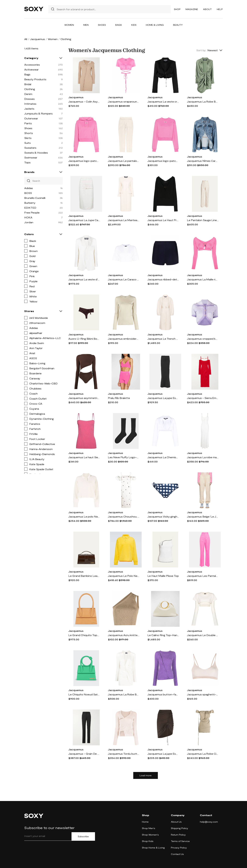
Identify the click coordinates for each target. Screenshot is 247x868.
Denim (28, 94)
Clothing (30, 89)
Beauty (178, 25)
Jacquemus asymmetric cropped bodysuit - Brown (84, 398)
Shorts (29, 133)
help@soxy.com (209, 822)
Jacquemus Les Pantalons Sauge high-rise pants (203, 576)
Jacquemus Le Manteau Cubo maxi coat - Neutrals (124, 220)
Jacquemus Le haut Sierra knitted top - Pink (84, 457)
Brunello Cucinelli (35, 198)
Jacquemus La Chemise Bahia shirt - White (163, 457)
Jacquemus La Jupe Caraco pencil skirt (84, 220)
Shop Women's (150, 835)
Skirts (28, 138)
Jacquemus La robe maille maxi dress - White (203, 457)
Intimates (30, 104)
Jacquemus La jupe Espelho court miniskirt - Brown (163, 754)
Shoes (102, 25)
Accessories (32, 65)
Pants (28, 123)
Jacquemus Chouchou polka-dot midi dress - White (124, 516)
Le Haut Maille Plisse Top (163, 576)
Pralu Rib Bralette (119, 398)
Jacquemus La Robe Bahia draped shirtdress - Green (203, 101)
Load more (146, 775)
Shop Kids (148, 841)
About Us (176, 822)
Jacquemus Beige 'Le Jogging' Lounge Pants (203, 516)
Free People (32, 212)
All (26, 39)
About (207, 9)
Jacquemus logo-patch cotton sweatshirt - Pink (163, 161)
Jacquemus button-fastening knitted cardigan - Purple (163, 694)
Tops (27, 162)
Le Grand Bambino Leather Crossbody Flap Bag (84, 576)
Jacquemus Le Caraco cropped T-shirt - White (124, 279)
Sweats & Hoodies (36, 153)
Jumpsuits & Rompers (38, 113)
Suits (27, 143)
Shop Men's (149, 828)
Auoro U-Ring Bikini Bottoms (84, 339)
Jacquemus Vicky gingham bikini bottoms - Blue (163, 516)
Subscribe (83, 836)
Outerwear (31, 118)
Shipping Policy (180, 828)
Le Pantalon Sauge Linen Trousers (203, 220)
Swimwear (31, 157)
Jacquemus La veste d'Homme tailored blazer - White (84, 279)
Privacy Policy (179, 848)
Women (69, 25)
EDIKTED (30, 208)
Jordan (29, 222)
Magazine (192, 9)
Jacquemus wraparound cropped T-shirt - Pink (124, 101)
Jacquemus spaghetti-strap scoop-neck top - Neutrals (203, 694)
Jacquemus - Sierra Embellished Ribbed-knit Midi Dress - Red (203, 398)
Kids (134, 25)
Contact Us (177, 854)
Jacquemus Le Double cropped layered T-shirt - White (203, 635)
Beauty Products (35, 79)
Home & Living (155, 25)
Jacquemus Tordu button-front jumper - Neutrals (124, 754)
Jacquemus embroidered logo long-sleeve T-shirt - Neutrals (124, 339)
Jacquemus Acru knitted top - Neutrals (124, 635)
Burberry (30, 203)
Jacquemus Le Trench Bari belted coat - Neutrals (163, 339)
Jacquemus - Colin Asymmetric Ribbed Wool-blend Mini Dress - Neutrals (84, 101)
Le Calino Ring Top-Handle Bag (163, 635)
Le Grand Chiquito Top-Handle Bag (84, 635)
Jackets (29, 109)
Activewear (31, 69)
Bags (119, 25)
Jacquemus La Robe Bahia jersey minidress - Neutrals (124, 694)
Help (220, 9)
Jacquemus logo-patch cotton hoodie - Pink (84, 161)
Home (145, 822)
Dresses (29, 99)
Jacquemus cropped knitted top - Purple (203, 339)
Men (86, 25)
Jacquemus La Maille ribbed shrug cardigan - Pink (203, 279)
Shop (177, 9)
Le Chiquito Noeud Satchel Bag (84, 694)
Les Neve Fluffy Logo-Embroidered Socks (124, 457)
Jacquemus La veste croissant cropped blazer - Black (163, 101)
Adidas (29, 188)
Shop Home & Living (153, 848)
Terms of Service (180, 841)
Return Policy (178, 835)
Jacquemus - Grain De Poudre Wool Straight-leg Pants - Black (84, 754)
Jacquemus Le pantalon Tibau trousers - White (124, 161)
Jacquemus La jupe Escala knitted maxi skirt (163, 398)
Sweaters (30, 148)
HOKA (28, 217)
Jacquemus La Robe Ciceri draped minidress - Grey (203, 754)
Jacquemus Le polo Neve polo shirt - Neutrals (84, 516)
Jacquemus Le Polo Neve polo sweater (124, 576)
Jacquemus (37, 39)
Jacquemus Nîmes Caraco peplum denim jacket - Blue (203, 161)
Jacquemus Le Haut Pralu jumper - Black (163, 220)
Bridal (28, 84)
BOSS (28, 193)
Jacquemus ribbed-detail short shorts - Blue (163, 279)
